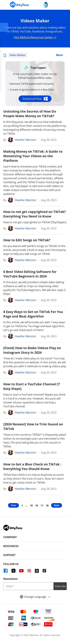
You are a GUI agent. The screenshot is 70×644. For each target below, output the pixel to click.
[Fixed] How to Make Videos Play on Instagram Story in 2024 (32, 350)
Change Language (35, 597)
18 (47, 505)
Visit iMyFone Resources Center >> (35, 37)
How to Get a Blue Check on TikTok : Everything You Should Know (32, 467)
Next (57, 505)
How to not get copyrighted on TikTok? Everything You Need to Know (35, 214)
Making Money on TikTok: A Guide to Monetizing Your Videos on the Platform (33, 156)
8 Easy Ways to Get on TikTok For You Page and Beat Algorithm (33, 314)
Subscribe (60, 586)
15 (31, 505)
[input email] (28, 586)
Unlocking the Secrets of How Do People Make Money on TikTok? (30, 114)
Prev (14, 505)
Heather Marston (25, 140)
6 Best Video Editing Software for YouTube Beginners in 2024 (30, 274)
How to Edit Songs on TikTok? (27, 240)
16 (37, 505)
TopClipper (38, 68)
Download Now (35, 99)
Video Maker (17, 55)
